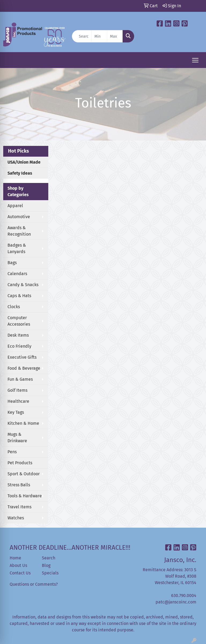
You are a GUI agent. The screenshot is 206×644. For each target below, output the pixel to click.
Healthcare (18, 401)
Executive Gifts (22, 357)
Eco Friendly (19, 346)
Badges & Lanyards (17, 248)
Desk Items (18, 335)
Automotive (19, 217)
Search (49, 558)
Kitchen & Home (23, 423)
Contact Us (20, 573)
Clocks (14, 307)
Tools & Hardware (25, 496)
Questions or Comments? (34, 584)
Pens (12, 452)
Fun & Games (20, 379)
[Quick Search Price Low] (99, 36)
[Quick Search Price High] (115, 36)
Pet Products (20, 463)
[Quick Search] (82, 36)
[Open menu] (195, 60)
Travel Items (19, 507)
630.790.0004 (184, 596)
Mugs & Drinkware (17, 438)
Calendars (17, 274)
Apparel (15, 206)
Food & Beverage (24, 368)
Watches (16, 518)
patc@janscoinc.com (176, 602)
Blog (46, 565)
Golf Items (17, 390)
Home (15, 558)
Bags (12, 263)
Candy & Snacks (23, 285)
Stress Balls (19, 485)
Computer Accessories (19, 321)
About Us (18, 565)
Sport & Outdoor (24, 474)
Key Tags (16, 412)
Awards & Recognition (19, 231)
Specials (50, 573)
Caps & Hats (19, 296)
